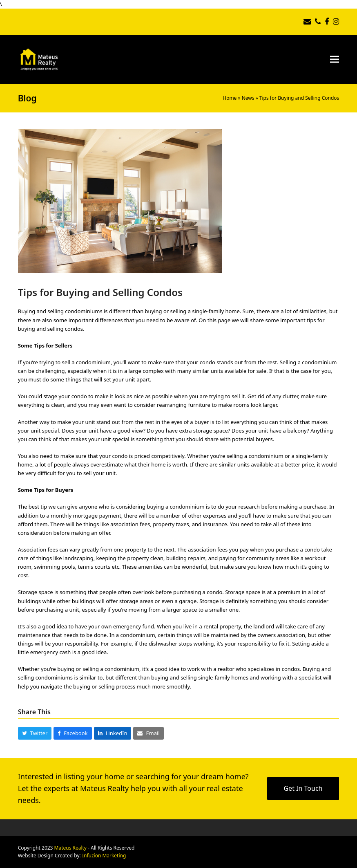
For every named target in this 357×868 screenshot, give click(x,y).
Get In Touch (303, 788)
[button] (335, 59)
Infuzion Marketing (104, 856)
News (248, 98)
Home (230, 98)
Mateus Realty (70, 848)
